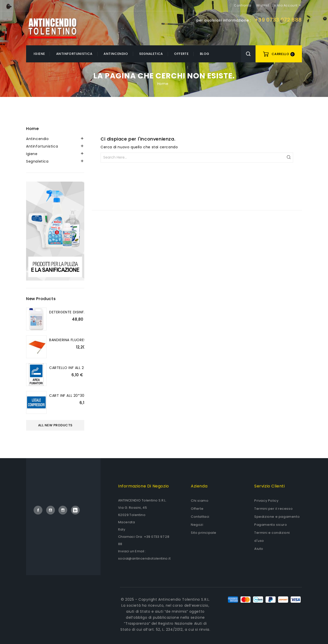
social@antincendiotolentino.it (144, 558)
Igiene (39, 54)
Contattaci (200, 517)
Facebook (38, 510)
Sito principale (204, 533)
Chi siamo (200, 501)
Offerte (197, 509)
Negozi (197, 525)
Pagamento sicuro (271, 525)
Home (32, 129)
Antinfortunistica (74, 54)
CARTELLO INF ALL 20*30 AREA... (77, 368)
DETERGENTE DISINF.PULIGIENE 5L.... (80, 312)
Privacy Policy (266, 501)
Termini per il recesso (273, 509)
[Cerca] (197, 158)
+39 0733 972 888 (278, 20)
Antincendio (116, 54)
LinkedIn (75, 510)
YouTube (51, 510)
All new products (55, 425)
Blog (205, 54)
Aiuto (259, 549)
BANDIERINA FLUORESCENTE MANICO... (83, 340)
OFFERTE (181, 54)
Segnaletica (151, 54)
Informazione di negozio (144, 486)
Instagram (63, 510)
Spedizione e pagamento (277, 517)
